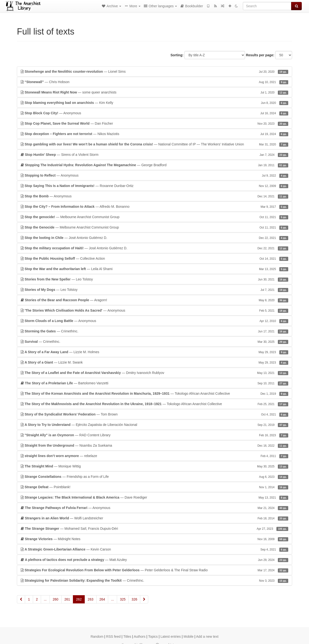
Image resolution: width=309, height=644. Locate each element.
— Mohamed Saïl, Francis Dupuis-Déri (154, 529)
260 (55, 599)
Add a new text (207, 637)
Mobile (188, 637)
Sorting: (177, 55)
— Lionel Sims (154, 72)
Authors (140, 637)
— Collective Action (154, 258)
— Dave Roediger (154, 497)
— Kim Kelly (154, 103)
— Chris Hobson (154, 82)
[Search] (267, 6)
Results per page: (260, 55)
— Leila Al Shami (154, 269)
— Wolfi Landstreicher (154, 518)
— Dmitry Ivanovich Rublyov (154, 373)
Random (97, 637)
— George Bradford (154, 165)
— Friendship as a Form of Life (154, 477)
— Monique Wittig (154, 466)
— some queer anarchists (154, 92)
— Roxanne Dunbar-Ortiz (154, 186)
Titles (127, 637)
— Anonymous (154, 113)
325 (123, 599)
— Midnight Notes (154, 539)
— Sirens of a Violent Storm (154, 155)
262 (79, 599)
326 (134, 599)
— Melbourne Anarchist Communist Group (154, 217)
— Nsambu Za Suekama (154, 445)
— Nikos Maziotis (154, 134)
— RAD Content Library (154, 435)
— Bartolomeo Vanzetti (154, 383)
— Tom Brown (154, 414)
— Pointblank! (154, 487)
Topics (153, 637)
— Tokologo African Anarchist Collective (154, 394)
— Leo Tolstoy (154, 279)
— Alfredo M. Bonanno (154, 207)
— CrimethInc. (154, 331)
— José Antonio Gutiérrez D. (154, 238)
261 (67, 599)
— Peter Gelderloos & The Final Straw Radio (154, 570)
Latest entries (171, 637)
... (45, 599)
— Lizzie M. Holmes (154, 352)
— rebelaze (154, 456)
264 (102, 599)
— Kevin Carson (154, 549)
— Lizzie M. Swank (154, 362)
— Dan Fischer (154, 123)
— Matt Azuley (154, 560)
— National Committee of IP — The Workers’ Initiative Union (154, 144)
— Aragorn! (154, 300)
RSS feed (113, 637)
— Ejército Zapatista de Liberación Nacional (154, 425)
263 (90, 599)
